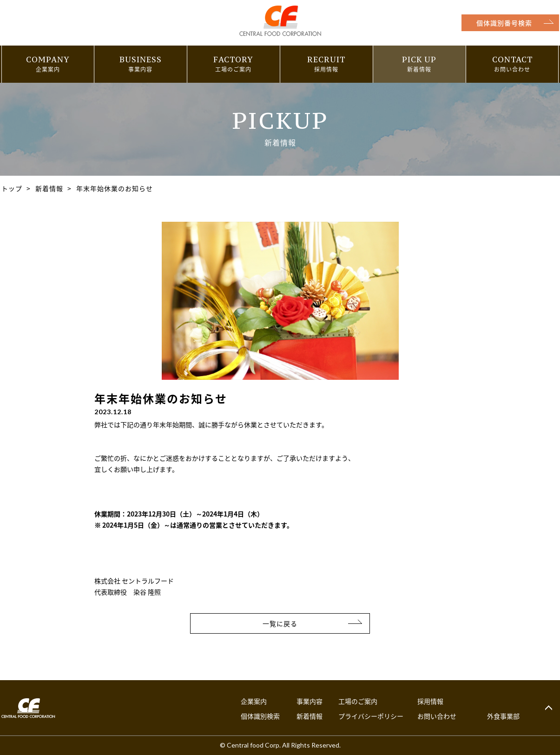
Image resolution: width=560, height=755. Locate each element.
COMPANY (48, 60)
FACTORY (233, 60)
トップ (12, 188)
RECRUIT (326, 60)
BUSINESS (141, 60)
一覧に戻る (280, 623)
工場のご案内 (358, 701)
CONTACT (512, 60)
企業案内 (254, 701)
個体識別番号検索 (504, 23)
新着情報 (49, 188)
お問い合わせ (437, 716)
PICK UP (419, 60)
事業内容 (310, 701)
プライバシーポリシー (371, 716)
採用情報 (430, 701)
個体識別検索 (260, 716)
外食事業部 (503, 716)
